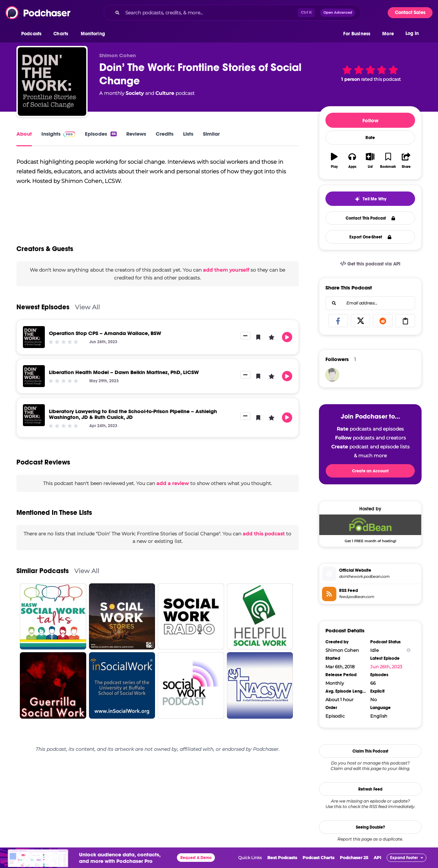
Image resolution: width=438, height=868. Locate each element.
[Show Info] (409, 650)
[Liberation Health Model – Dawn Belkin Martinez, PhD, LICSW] (34, 376)
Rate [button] (370, 138)
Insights (58, 134)
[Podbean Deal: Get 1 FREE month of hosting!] (370, 529)
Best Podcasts (282, 858)
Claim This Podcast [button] (370, 751)
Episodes (101, 134)
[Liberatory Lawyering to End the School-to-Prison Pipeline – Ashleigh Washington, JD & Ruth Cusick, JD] (34, 415)
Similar (211, 134)
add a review (173, 483)
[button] (33, 34)
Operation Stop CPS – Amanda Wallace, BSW (105, 333)
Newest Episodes (43, 307)
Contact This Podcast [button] (370, 218)
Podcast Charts (318, 858)
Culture (165, 93)
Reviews (136, 134)
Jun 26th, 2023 (386, 667)
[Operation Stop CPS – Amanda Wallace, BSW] (34, 337)
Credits (165, 134)
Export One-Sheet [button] (370, 237)
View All (87, 307)
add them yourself (226, 270)
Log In (412, 33)
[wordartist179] (332, 375)
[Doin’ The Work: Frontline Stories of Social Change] (52, 82)
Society (135, 93)
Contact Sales (410, 13)
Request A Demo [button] (196, 858)
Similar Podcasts (43, 571)
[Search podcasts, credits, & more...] (210, 13)
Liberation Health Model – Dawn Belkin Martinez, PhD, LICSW (124, 372)
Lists (188, 134)
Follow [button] (370, 120)
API (377, 858)
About (24, 134)
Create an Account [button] (370, 471)
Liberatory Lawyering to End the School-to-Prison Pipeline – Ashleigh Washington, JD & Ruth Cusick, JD (133, 414)
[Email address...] (370, 303)
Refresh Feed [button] (370, 789)
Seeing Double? (370, 827)
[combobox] (232, 13)
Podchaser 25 (354, 858)
